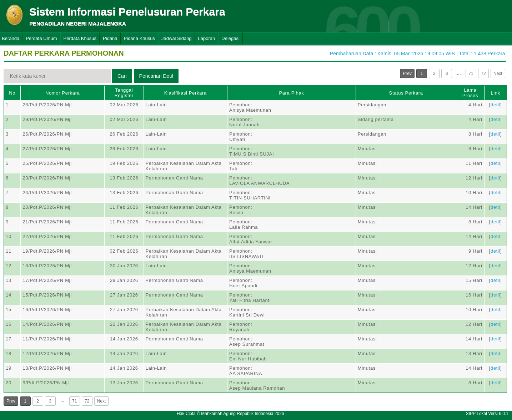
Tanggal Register (124, 93)
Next (498, 74)
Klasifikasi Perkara (185, 93)
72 (483, 74)
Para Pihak (291, 93)
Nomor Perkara (63, 93)
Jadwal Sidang (177, 38)
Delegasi (230, 38)
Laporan (207, 38)
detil (495, 105)
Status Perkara (406, 93)
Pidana (110, 38)
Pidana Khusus (139, 38)
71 (471, 74)
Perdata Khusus (80, 38)
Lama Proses (470, 93)
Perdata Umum (41, 38)
